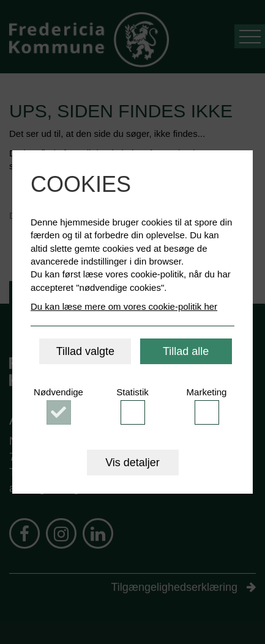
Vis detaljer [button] (132, 463)
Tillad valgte (85, 351)
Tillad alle (186, 351)
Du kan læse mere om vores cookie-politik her (124, 306)
